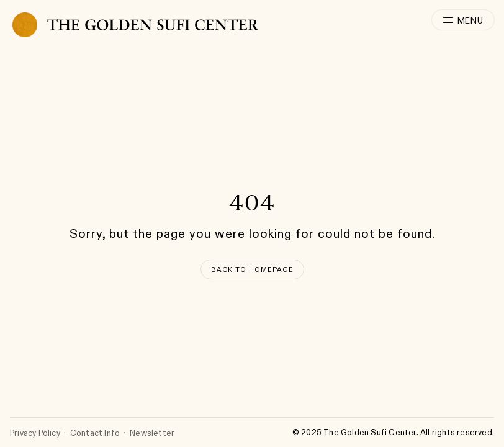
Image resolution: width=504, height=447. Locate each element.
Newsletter (152, 433)
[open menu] (463, 20)
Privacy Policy (35, 433)
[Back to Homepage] (252, 269)
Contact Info (95, 433)
